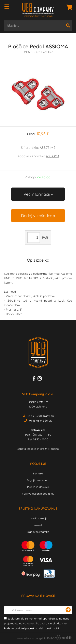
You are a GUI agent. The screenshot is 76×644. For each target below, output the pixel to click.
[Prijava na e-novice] (68, 610)
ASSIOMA (53, 156)
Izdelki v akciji (38, 518)
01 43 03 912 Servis (41, 421)
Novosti (38, 525)
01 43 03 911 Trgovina (41, 416)
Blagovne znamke (38, 532)
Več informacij (37, 194)
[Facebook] (35, 379)
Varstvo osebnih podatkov (38, 494)
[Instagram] (41, 379)
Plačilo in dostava (38, 487)
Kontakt (38, 473)
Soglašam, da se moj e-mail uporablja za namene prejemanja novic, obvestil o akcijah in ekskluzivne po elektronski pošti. (37, 623)
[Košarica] (68, 7)
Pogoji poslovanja (38, 480)
